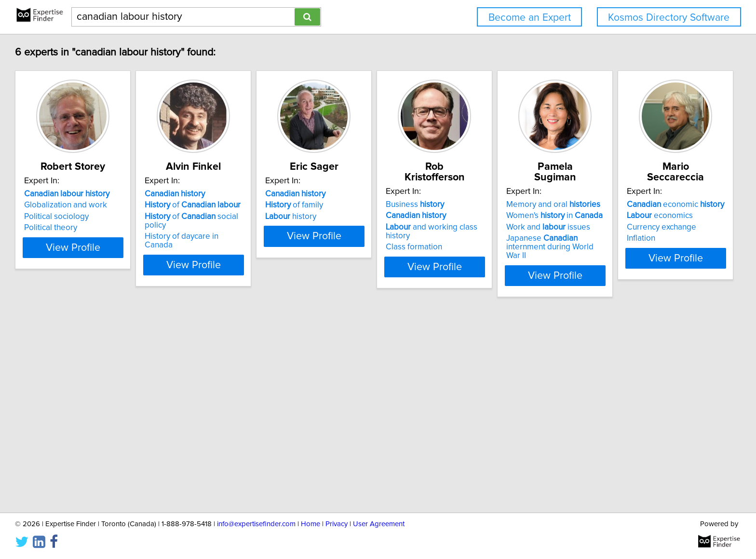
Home (310, 524)
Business (489, 194)
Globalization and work (67, 205)
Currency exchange (60, 429)
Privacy (337, 524)
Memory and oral (651, 194)
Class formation (488, 228)
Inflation (40, 440)
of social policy (229, 217)
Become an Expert (530, 18)
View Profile (87, 256)
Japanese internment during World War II (660, 232)
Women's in (652, 205)
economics (59, 417)
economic (74, 406)
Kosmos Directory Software (669, 18)
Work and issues (646, 217)
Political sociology (58, 217)
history (340, 217)
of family (344, 205)
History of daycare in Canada (222, 228)
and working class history (518, 217)
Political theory (52, 228)
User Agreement (379, 524)
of (218, 205)
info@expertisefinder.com (256, 524)
